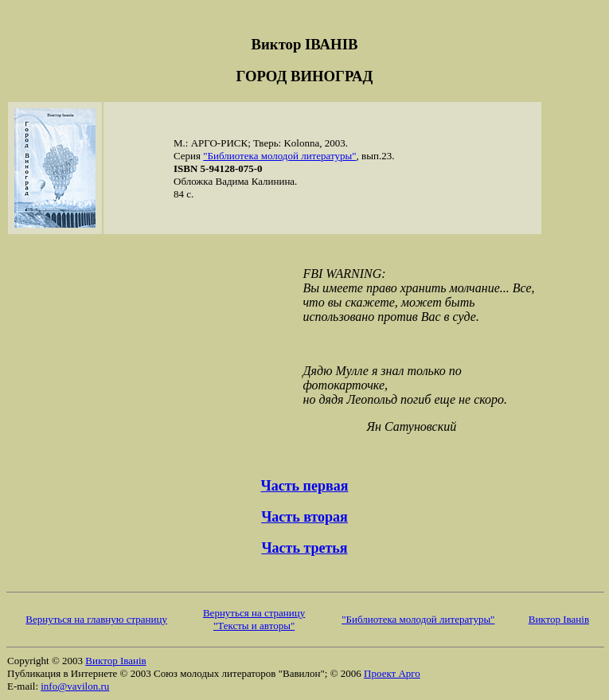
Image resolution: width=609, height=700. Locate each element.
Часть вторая (304, 517)
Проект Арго (392, 673)
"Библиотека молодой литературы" (279, 156)
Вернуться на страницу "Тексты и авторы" (254, 619)
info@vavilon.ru (75, 686)
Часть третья (304, 548)
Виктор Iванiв (559, 619)
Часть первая (305, 486)
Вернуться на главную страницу (96, 619)
